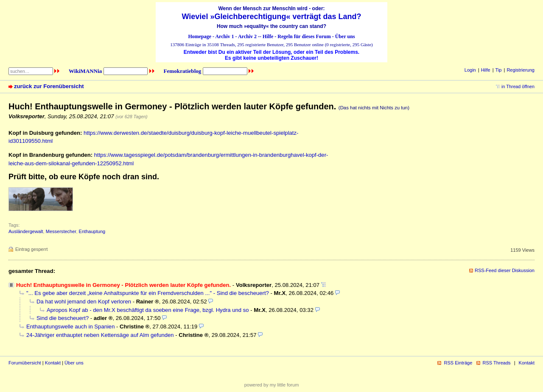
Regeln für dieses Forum (304, 36)
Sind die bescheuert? (63, 318)
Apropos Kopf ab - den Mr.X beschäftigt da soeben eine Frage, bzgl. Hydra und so (148, 310)
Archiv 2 (247, 36)
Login (470, 70)
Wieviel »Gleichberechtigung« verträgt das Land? (272, 17)
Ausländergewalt (26, 231)
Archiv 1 (224, 36)
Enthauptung (92, 231)
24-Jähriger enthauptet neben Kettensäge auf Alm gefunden (100, 335)
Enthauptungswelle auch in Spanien (70, 327)
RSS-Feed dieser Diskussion (505, 270)
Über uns (345, 36)
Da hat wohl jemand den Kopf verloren (84, 302)
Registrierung (521, 70)
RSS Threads (497, 363)
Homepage (200, 36)
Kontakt (53, 363)
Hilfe (268, 36)
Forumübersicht (25, 363)
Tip (499, 70)
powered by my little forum (272, 385)
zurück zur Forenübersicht (49, 86)
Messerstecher (61, 231)
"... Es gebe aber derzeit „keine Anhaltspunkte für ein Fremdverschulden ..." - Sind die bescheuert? (148, 293)
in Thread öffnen (518, 86)
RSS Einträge (458, 363)
